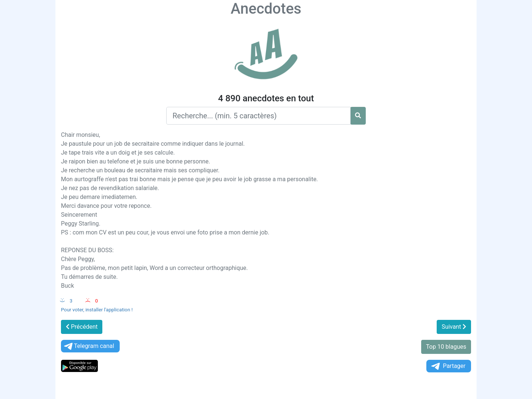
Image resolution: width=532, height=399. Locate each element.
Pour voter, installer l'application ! (97, 310)
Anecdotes (266, 9)
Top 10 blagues (446, 347)
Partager (448, 366)
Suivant (454, 327)
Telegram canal (88, 346)
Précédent (82, 327)
